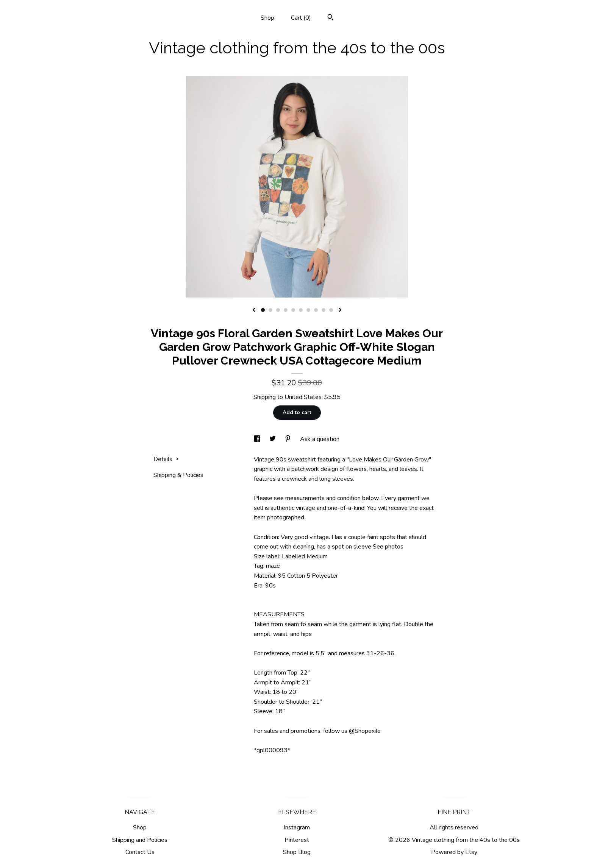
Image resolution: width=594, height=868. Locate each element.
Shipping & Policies (178, 475)
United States (303, 397)
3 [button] (278, 310)
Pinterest (297, 840)
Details (166, 459)
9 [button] (324, 310)
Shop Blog (297, 852)
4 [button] (286, 310)
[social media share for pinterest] (289, 439)
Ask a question (320, 439)
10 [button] (331, 310)
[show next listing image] (340, 310)
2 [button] (270, 310)
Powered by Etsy (454, 852)
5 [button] (293, 310)
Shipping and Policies (140, 840)
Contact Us (140, 852)
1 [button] (263, 310)
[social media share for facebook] (258, 439)
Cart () (301, 18)
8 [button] (316, 310)
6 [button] (301, 310)
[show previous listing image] (254, 310)
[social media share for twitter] (273, 439)
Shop (267, 18)
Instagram (297, 827)
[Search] (331, 18)
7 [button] (308, 310)
